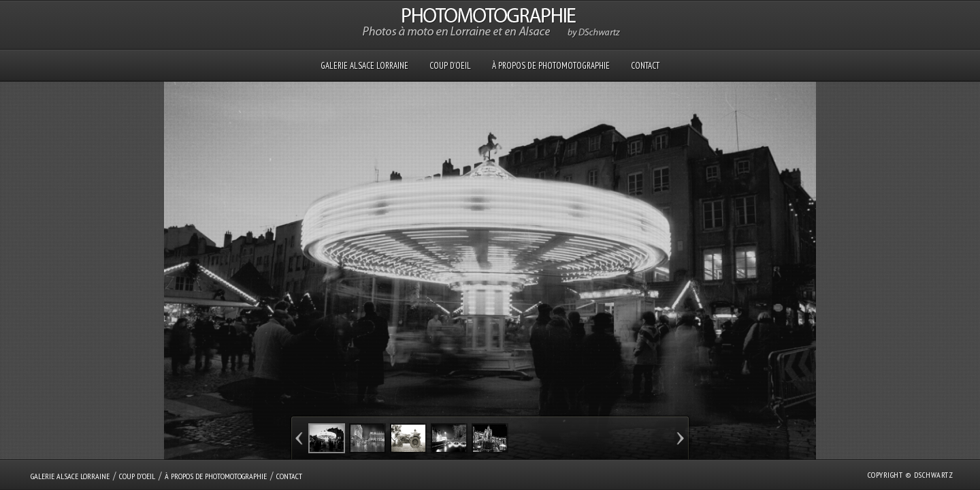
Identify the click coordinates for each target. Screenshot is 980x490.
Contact (645, 66)
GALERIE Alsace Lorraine (364, 66)
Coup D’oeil (450, 66)
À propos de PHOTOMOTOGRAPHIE (551, 66)
